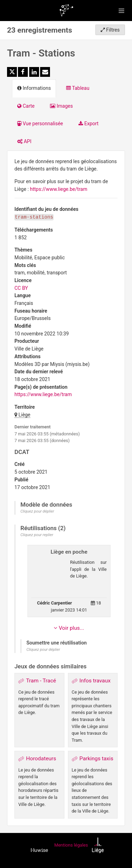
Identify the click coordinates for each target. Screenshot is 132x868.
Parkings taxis (96, 759)
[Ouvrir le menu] (121, 11)
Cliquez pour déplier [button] (37, 511)
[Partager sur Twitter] (12, 72)
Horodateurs (41, 759)
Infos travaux (95, 681)
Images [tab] (61, 106)
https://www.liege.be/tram (59, 189)
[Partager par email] (45, 72)
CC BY (21, 288)
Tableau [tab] (78, 88)
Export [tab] (89, 123)
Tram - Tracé (41, 681)
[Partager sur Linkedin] (34, 72)
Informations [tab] (34, 88)
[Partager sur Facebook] (23, 72)
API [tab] (24, 141)
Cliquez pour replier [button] (37, 535)
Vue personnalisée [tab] (40, 123)
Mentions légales (71, 845)
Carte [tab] (26, 106)
